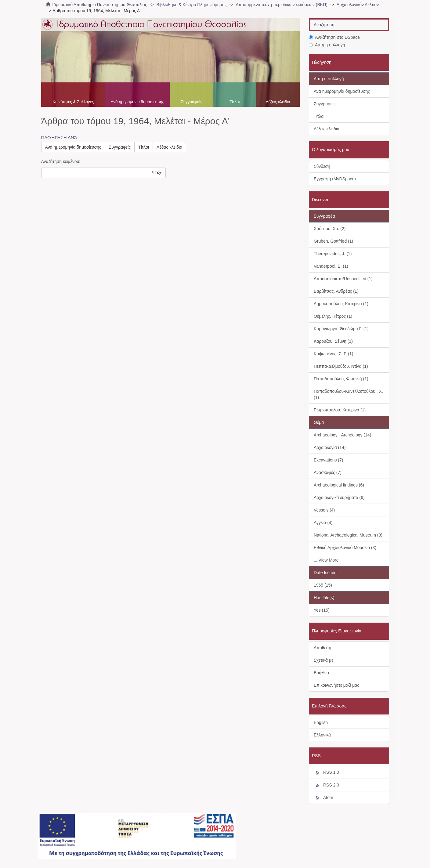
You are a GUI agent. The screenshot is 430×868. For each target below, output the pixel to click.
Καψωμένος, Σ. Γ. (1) (333, 354)
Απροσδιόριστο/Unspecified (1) (343, 279)
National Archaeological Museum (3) (348, 535)
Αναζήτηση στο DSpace (334, 37)
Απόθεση (322, 648)
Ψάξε (157, 173)
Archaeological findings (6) (339, 485)
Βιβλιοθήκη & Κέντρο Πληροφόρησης (192, 5)
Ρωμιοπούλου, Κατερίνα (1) (340, 410)
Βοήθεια (321, 673)
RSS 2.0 (326, 785)
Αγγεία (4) (323, 523)
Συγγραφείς (191, 102)
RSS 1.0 (326, 772)
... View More (326, 560)
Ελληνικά (322, 735)
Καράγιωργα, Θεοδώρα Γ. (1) (341, 329)
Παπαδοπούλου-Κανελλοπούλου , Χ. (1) (348, 394)
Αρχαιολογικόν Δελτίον (358, 5)
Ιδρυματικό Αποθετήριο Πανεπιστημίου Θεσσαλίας (100, 5)
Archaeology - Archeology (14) (342, 435)
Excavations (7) (328, 460)
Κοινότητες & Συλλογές (73, 102)
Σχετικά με (323, 660)
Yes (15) (322, 610)
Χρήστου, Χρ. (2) (330, 229)
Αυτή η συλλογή (327, 45)
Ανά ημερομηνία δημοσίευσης (137, 102)
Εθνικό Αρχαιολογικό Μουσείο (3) (345, 548)
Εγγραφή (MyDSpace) (335, 179)
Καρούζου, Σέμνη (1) (333, 341)
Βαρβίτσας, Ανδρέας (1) (336, 291)
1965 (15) (323, 585)
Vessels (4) (324, 510)
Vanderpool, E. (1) (331, 266)
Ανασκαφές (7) (328, 472)
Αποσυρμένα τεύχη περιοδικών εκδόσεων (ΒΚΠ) (281, 5)
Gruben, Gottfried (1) (333, 241)
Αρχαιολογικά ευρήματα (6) (339, 497)
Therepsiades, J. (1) (333, 254)
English (321, 722)
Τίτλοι (235, 102)
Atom (323, 798)
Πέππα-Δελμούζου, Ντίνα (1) (341, 366)
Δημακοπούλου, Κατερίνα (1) (341, 304)
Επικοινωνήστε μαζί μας (336, 685)
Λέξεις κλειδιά (278, 102)
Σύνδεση (322, 166)
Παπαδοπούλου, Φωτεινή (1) (341, 379)
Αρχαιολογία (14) (330, 447)
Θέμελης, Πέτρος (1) (333, 316)
